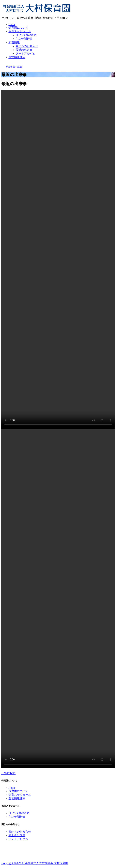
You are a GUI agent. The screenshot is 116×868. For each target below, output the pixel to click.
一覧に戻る (8, 773)
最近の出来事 (24, 50)
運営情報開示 (17, 57)
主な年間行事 (24, 39)
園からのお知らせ (27, 46)
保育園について (18, 28)
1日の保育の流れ (26, 35)
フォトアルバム (25, 54)
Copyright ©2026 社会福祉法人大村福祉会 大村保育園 (35, 863)
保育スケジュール (20, 31)
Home (12, 24)
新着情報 (14, 42)
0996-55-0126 (12, 67)
